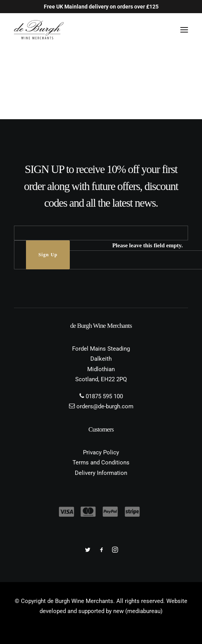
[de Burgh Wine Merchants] (39, 30)
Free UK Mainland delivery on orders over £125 (101, 7)
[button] (184, 30)
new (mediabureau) (138, 611)
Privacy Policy (101, 452)
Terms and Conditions (101, 462)
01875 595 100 (104, 396)
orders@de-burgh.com (105, 406)
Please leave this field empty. (147, 245)
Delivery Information (101, 473)
